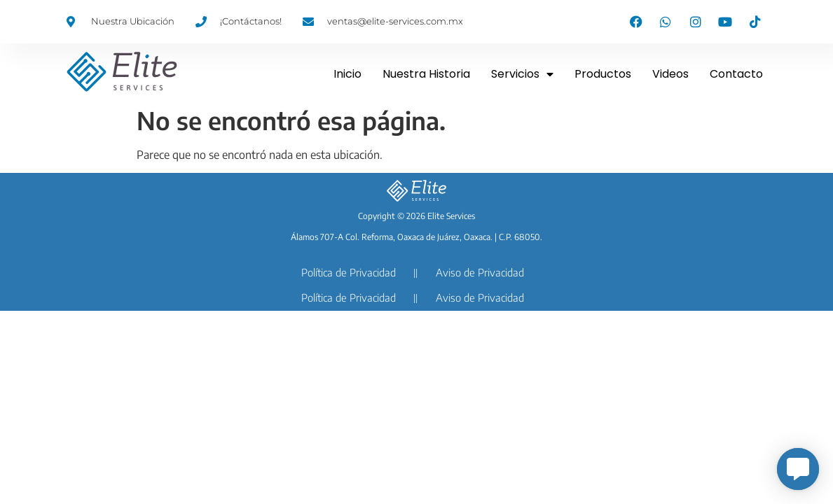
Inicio (347, 74)
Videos (670, 74)
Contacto (736, 74)
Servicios (522, 74)
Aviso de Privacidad (480, 272)
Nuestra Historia (426, 74)
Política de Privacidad (349, 272)
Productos (603, 74)
